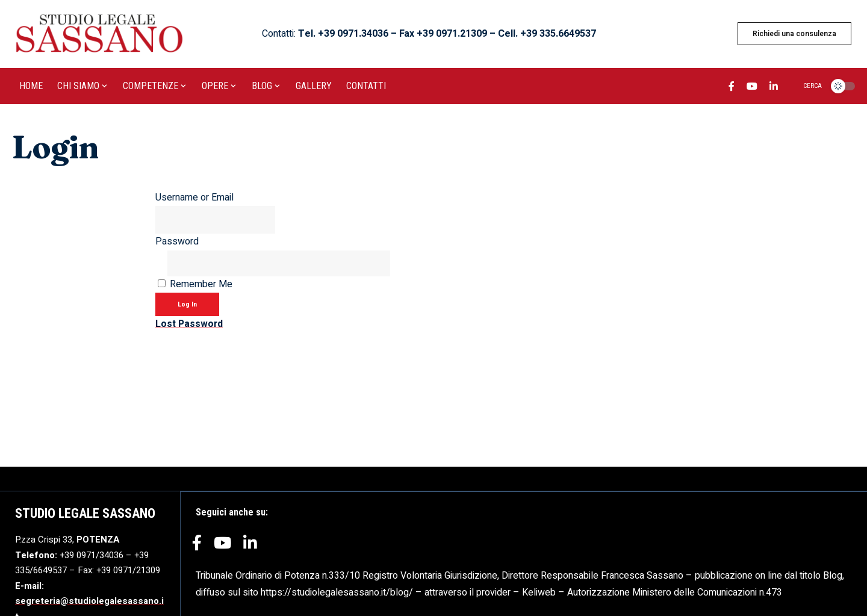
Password (177, 243)
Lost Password (190, 326)
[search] (805, 86)
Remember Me (201, 286)
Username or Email (194, 198)
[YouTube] (752, 88)
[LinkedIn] (774, 88)
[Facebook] (732, 88)
